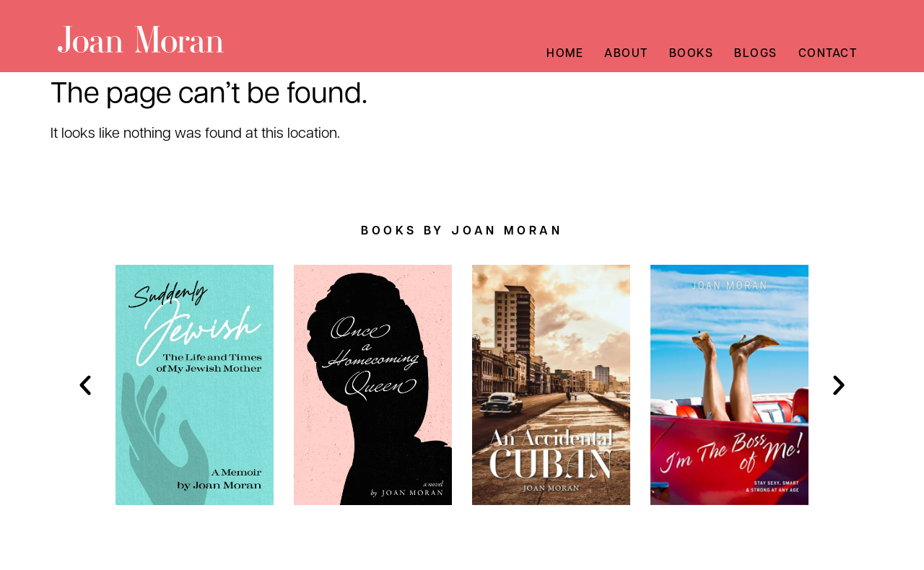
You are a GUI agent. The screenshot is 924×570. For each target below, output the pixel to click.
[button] (85, 385)
